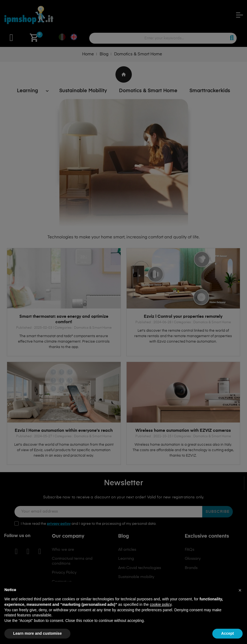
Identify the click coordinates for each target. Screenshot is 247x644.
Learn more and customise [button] (37, 633)
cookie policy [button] (161, 604)
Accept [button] (227, 633)
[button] (240, 590)
